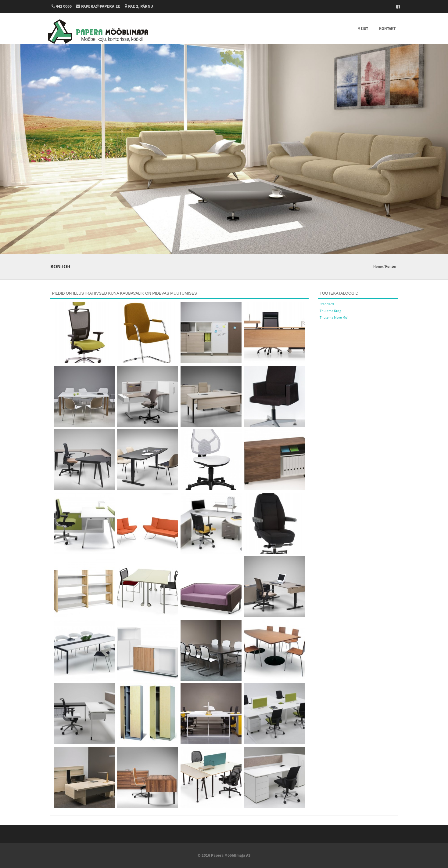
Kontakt (387, 29)
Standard (327, 304)
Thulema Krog (330, 311)
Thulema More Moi (334, 318)
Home (378, 267)
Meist (363, 29)
